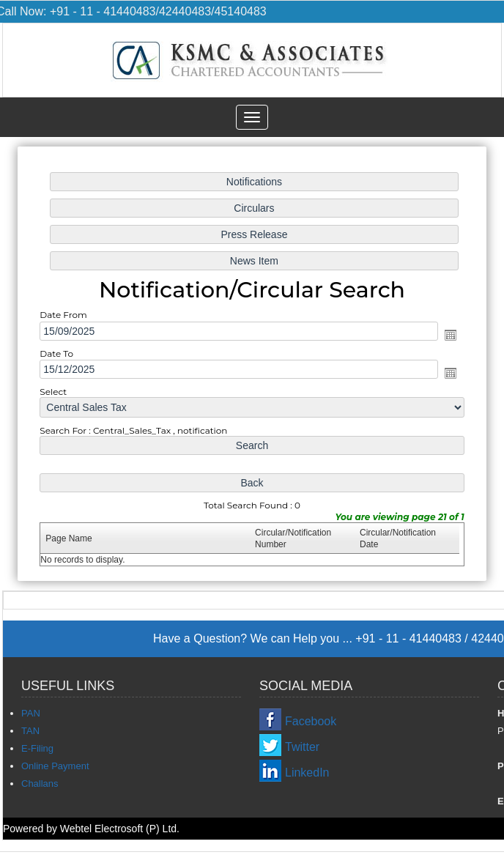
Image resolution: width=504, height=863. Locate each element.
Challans (40, 784)
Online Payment (55, 766)
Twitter (302, 747)
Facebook (311, 721)
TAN (30, 731)
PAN (31, 713)
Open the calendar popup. (449, 335)
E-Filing (37, 748)
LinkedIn (307, 773)
